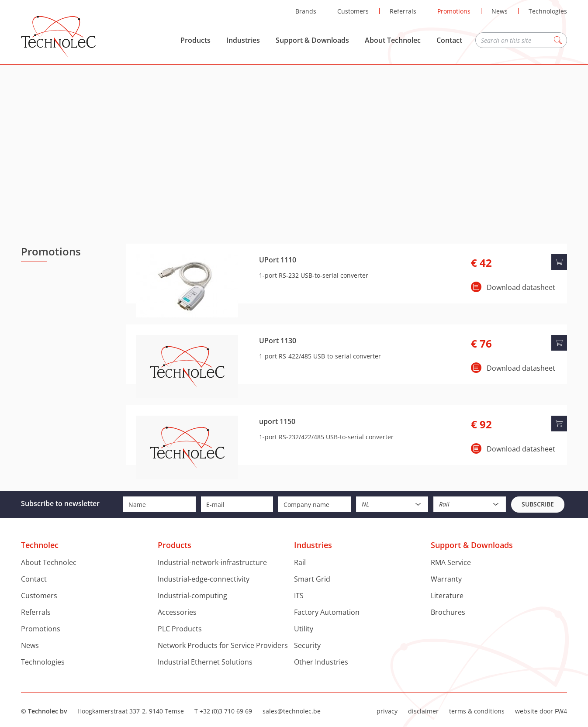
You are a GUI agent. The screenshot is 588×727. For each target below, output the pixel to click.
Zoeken (558, 40)
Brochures (448, 612)
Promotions (454, 11)
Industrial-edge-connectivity (204, 579)
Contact (449, 40)
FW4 (561, 711)
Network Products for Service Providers (223, 645)
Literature (447, 596)
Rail (300, 562)
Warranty (446, 579)
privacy (387, 711)
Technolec (58, 37)
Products (195, 40)
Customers (353, 11)
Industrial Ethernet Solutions (205, 662)
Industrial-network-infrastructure (212, 562)
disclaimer (423, 711)
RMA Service (451, 562)
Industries (243, 40)
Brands (306, 11)
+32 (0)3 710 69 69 (226, 711)
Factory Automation (327, 612)
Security (307, 645)
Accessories (177, 612)
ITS (299, 596)
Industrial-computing (192, 596)
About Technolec (393, 40)
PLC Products (180, 629)
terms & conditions (477, 711)
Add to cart (559, 262)
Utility (304, 629)
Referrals (403, 11)
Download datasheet (521, 287)
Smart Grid (312, 579)
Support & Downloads (312, 40)
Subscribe (538, 504)
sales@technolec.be (292, 711)
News (500, 11)
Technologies (548, 11)
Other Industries (321, 662)
